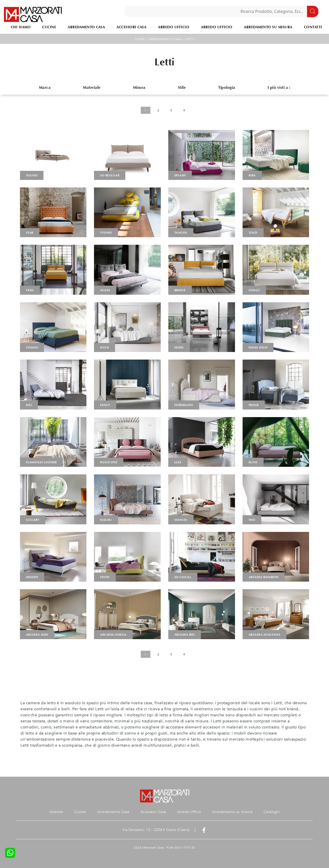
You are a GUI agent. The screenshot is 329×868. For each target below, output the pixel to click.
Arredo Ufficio (174, 27)
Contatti (313, 27)
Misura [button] (139, 87)
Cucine (49, 27)
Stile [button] (182, 87)
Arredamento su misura (268, 27)
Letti (190, 39)
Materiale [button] (92, 87)
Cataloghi (272, 812)
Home (140, 39)
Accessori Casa (131, 27)
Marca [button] (45, 87)
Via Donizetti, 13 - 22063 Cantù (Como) (156, 830)
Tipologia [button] (227, 87)
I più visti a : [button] (279, 87)
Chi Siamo (21, 27)
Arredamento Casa (86, 27)
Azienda (56, 812)
